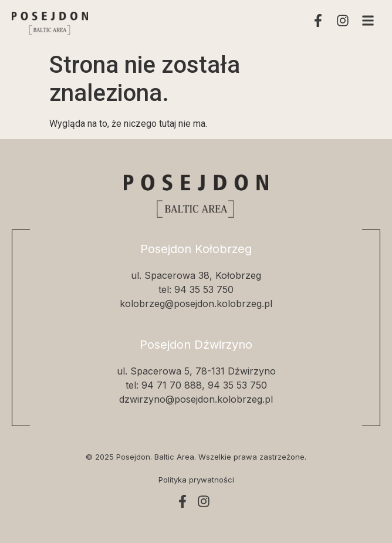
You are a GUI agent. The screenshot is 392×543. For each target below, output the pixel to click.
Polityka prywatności (196, 480)
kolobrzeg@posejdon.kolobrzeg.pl (196, 303)
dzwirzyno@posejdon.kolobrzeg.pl (196, 399)
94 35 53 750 (204, 289)
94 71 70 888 (172, 385)
